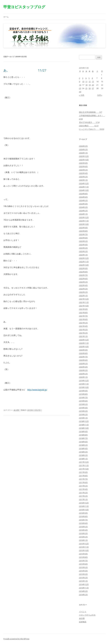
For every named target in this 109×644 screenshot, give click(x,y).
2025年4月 (83, 173)
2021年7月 (83, 316)
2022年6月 (83, 279)
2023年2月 (83, 251)
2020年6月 (83, 360)
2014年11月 (84, 588)
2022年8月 (83, 272)
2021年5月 (83, 323)
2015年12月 (84, 544)
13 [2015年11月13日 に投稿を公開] (93, 82)
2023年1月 (83, 255)
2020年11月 (84, 343)
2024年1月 (83, 214)
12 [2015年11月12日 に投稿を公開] (90, 82)
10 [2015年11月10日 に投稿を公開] (83, 82)
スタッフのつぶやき (87, 615)
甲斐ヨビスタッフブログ (24, 7)
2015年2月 (83, 578)
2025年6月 (83, 166)
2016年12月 (84, 503)
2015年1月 (83, 581)
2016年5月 (83, 527)
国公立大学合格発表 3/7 (91, 112)
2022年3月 (83, 289)
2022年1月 (83, 296)
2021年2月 (83, 333)
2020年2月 (83, 374)
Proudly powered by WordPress (16, 639)
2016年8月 (83, 516)
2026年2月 (83, 149)
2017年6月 (83, 482)
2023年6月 (83, 238)
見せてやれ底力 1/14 (89, 122)
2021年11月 (84, 302)
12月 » (100, 95)
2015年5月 (83, 567)
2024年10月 (84, 190)
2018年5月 (83, 445)
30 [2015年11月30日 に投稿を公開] (80, 92)
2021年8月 (83, 313)
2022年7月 (83, 275)
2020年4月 (83, 367)
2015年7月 (83, 561)
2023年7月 (83, 234)
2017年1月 (83, 499)
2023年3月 (83, 248)
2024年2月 (83, 211)
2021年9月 (83, 309)
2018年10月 (84, 428)
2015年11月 (84, 547)
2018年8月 (83, 435)
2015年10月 (84, 550)
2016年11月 (84, 506)
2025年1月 (83, 180)
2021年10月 (84, 306)
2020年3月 (83, 370)
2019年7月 (83, 398)
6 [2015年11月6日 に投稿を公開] (92, 78)
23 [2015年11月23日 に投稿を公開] (80, 88)
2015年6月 (83, 564)
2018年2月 (83, 455)
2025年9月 (83, 163)
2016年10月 (84, 510)
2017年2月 (83, 496)
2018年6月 (83, 442)
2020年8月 (83, 353)
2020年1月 (83, 377)
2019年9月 (83, 391)
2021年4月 (83, 326)
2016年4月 (83, 530)
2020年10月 (84, 347)
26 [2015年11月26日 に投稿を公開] (90, 88)
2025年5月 (83, 170)
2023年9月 (83, 228)
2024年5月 (83, 200)
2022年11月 (84, 262)
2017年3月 (83, 493)
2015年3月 (83, 574)
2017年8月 (83, 476)
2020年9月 (83, 350)
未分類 (16, 410)
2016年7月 (83, 520)
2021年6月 (83, 319)
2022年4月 (83, 285)
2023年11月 (84, 221)
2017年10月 (84, 469)
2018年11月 (84, 425)
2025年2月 (83, 177)
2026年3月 (83, 146)
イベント (83, 612)
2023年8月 (83, 231)
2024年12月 (84, 183)
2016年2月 (83, 537)
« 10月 (82, 95)
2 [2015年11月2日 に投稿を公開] (80, 78)
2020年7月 (83, 357)
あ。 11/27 (25, 70)
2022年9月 (83, 268)
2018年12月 (84, 421)
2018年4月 (83, 448)
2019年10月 (84, 387)
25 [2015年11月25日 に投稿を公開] (86, 88)
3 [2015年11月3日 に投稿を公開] (83, 78)
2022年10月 (84, 265)
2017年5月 (83, 486)
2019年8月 (83, 394)
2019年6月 (83, 401)
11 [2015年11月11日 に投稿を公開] (86, 82)
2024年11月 (84, 187)
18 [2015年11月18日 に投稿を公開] (86, 85)
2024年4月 (83, 204)
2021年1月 (83, 336)
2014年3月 (83, 591)
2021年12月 (84, 299)
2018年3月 (83, 452)
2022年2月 (83, 292)
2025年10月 (84, 160)
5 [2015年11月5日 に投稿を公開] (89, 78)
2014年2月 (83, 595)
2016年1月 (83, 540)
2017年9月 (83, 472)
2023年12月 (84, 217)
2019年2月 (83, 415)
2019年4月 (83, 408)
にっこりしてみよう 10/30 (92, 129)
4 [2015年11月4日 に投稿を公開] (86, 78)
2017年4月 (83, 489)
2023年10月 (84, 224)
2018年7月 (83, 438)
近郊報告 (83, 622)
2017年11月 (84, 465)
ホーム (6, 17)
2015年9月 (83, 554)
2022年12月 (84, 258)
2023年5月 (83, 241)
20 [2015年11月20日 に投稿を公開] (93, 85)
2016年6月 (83, 523)
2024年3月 (83, 207)
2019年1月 (83, 418)
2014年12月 (84, 584)
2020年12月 (84, 340)
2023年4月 (83, 245)
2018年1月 (83, 459)
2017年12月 (84, 462)
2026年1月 (83, 153)
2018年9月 (83, 432)
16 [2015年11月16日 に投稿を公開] (80, 85)
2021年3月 (83, 330)
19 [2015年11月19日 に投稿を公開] (90, 85)
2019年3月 (83, 411)
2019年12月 (84, 381)
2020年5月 (83, 364)
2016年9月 (83, 513)
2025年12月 (84, 156)
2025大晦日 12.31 (89, 126)
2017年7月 (83, 479)
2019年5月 (83, 404)
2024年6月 (83, 197)
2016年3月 (83, 533)
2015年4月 (83, 571)
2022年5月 (83, 282)
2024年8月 (83, 194)
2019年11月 (84, 384)
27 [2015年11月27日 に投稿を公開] (93, 88)
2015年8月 (83, 557)
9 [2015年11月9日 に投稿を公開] (80, 82)
